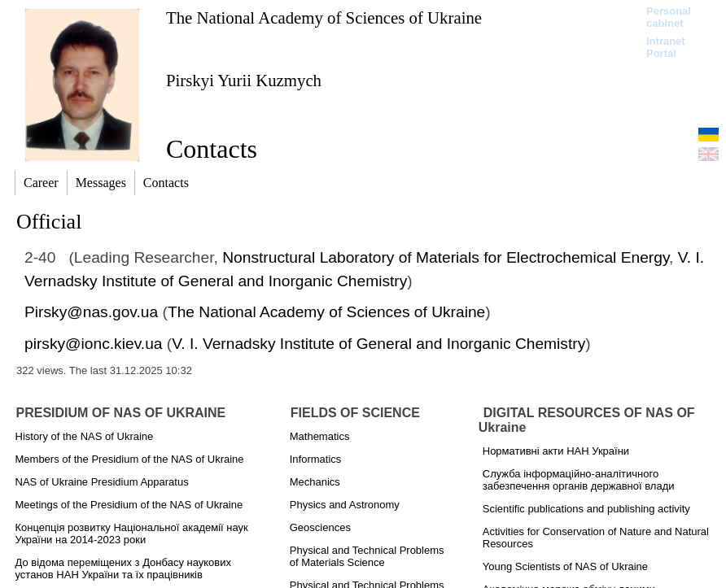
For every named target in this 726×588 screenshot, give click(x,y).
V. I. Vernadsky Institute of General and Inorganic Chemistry (378, 344)
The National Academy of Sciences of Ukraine (324, 17)
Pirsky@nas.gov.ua (91, 312)
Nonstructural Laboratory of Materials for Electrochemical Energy (446, 257)
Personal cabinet (669, 17)
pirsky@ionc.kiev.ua (93, 344)
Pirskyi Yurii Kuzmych (244, 80)
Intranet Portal (666, 47)
